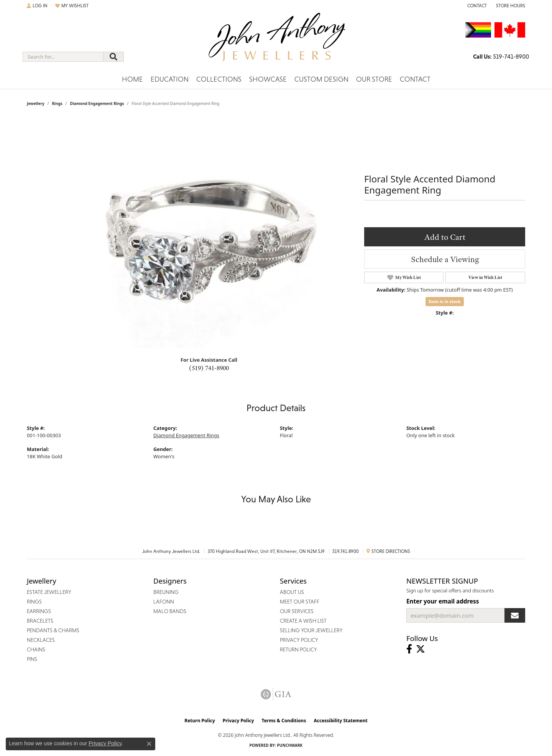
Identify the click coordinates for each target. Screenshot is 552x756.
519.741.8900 (346, 551)
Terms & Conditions (284, 721)
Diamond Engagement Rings (97, 103)
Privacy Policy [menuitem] (299, 640)
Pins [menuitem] (32, 659)
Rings (57, 103)
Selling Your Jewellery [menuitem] (311, 630)
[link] (476, 6)
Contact (415, 79)
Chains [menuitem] (36, 649)
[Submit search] (113, 57)
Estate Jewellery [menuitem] (49, 592)
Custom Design (321, 79)
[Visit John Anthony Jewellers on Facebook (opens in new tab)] (409, 649)
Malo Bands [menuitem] (170, 611)
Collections (219, 79)
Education (170, 79)
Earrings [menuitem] (39, 611)
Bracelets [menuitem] (40, 621)
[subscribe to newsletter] (515, 615)
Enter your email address (443, 601)
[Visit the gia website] (276, 694)
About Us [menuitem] (292, 592)
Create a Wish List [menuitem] (303, 621)
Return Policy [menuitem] (298, 649)
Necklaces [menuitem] (41, 640)
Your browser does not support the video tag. (211, 233)
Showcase (268, 79)
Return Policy (200, 721)
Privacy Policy (238, 721)
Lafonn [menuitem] (164, 602)
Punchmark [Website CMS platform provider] (290, 745)
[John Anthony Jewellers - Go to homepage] (276, 42)
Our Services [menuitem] (297, 611)
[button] (37, 6)
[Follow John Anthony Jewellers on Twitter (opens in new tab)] (421, 649)
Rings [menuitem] (34, 602)
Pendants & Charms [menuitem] (53, 630)
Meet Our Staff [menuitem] (300, 602)
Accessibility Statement (340, 721)
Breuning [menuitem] (166, 592)
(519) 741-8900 (209, 368)
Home (132, 79)
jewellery (36, 103)
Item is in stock (445, 301)
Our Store (374, 79)
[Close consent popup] (149, 744)
